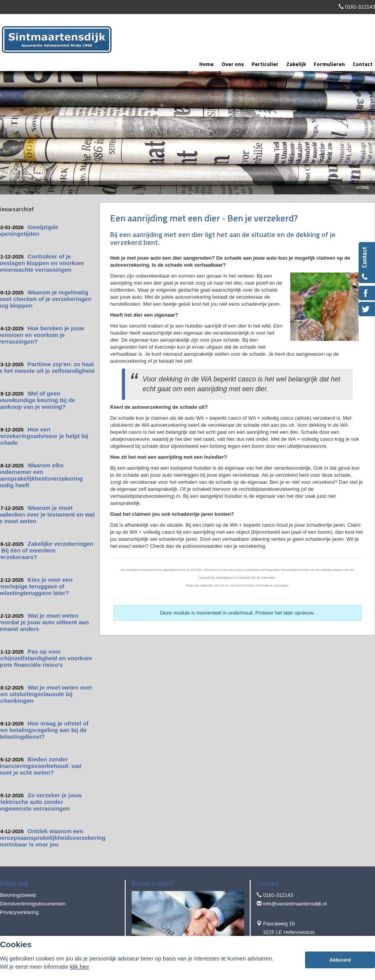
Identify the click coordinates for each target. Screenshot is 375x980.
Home (363, 187)
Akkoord (340, 960)
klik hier (79, 967)
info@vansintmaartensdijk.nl (295, 904)
